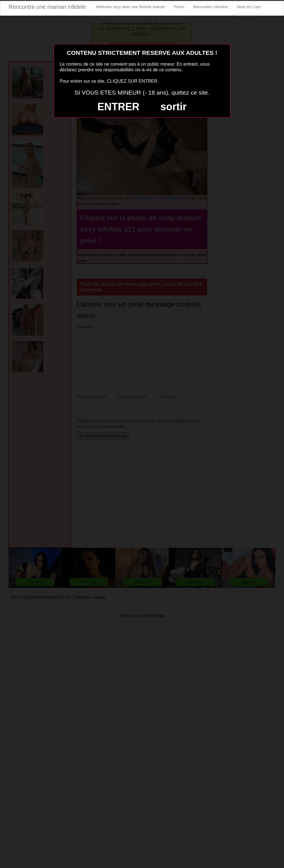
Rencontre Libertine (210, 7)
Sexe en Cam (249, 7)
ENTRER (118, 107)
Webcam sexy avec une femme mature (130, 7)
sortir (174, 107)
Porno (179, 7)
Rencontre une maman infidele (47, 7)
